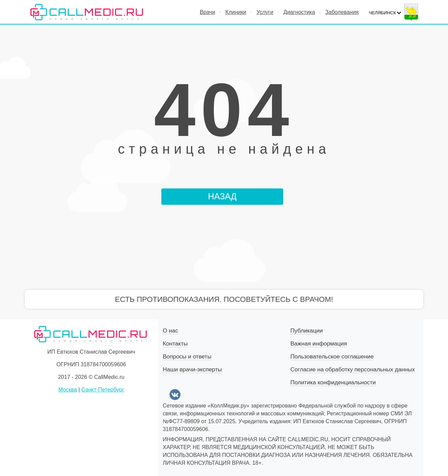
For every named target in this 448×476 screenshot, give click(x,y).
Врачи (207, 12)
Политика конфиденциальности (333, 382)
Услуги (265, 12)
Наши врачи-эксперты (192, 370)
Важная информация (319, 344)
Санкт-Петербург (103, 390)
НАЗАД (222, 196)
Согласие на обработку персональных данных (353, 370)
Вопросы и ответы (187, 357)
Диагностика (299, 12)
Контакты (175, 344)
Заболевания (342, 12)
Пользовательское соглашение (332, 357)
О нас (170, 331)
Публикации (307, 331)
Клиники (236, 12)
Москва (68, 390)
